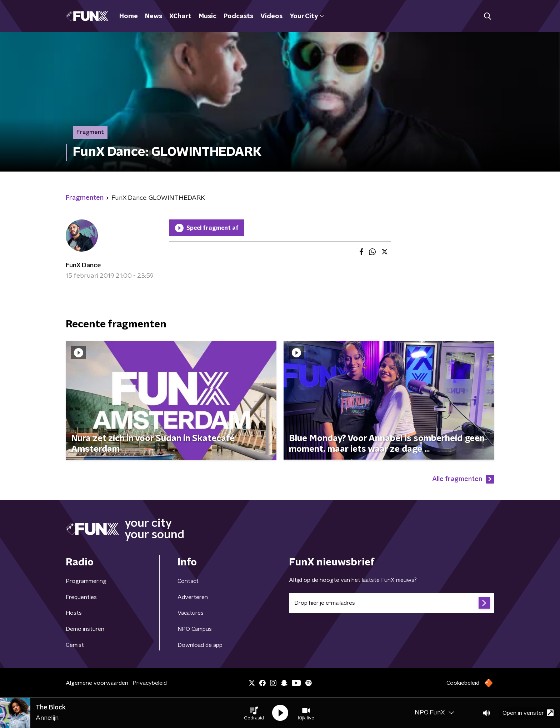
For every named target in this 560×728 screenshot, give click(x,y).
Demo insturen (85, 629)
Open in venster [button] (528, 713)
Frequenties (81, 597)
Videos (271, 16)
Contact (188, 581)
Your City (307, 16)
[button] (254, 713)
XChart (180, 16)
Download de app (200, 645)
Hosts (74, 613)
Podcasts (238, 16)
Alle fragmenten (463, 479)
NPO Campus (195, 629)
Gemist (75, 645)
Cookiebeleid (463, 683)
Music (207, 16)
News (154, 16)
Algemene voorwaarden (97, 683)
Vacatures (191, 613)
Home (129, 16)
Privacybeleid (150, 683)
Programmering (86, 581)
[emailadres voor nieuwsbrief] (392, 603)
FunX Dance (83, 266)
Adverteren (193, 597)
